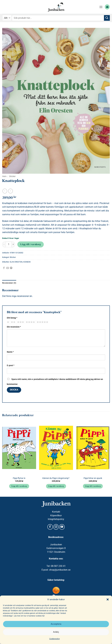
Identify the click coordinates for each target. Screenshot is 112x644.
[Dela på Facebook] (4, 268)
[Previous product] (10, 191)
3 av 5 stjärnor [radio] (20, 322)
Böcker (12, 176)
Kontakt (56, 512)
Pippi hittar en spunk (93, 478)
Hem (4, 176)
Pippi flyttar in (19, 478)
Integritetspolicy (56, 519)
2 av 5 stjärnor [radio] (13, 322)
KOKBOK (27, 262)
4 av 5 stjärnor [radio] (30, 322)
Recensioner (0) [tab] (9, 283)
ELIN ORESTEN (16, 262)
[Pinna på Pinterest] (11, 268)
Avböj (56, 632)
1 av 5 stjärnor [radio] (8, 322)
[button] (108, 599)
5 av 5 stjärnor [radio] (42, 322)
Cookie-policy (55, 639)
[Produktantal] (9, 244)
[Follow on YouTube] (62, 527)
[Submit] (107, 18)
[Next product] (5, 191)
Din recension (14, 327)
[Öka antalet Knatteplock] (13, 244)
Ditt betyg (12, 318)
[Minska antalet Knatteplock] (4, 244)
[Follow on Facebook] (50, 527)
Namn (10, 352)
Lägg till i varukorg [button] (19, 486)
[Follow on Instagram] (56, 527)
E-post (11, 365)
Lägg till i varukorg (31, 245)
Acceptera (56, 624)
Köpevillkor (56, 516)
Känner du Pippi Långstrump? (56, 478)
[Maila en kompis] (8, 268)
